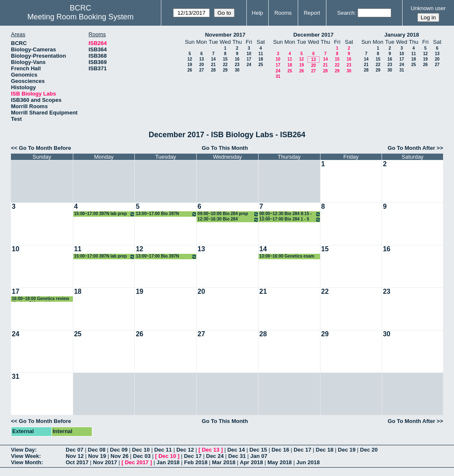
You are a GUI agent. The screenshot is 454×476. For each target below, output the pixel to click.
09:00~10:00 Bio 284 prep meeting (228, 214)
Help (258, 13)
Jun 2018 (308, 462)
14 (213, 59)
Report (312, 13)
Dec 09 (119, 450)
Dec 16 (280, 450)
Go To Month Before (45, 148)
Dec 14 (236, 450)
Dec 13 (211, 450)
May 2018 (280, 462)
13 (202, 59)
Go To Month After (412, 148)
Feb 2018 (196, 462)
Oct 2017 (77, 462)
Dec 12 (185, 450)
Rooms (283, 13)
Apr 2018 (252, 462)
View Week (25, 456)
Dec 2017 (136, 462)
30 (237, 70)
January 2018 (402, 35)
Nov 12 (75, 456)
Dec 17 (302, 450)
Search (346, 13)
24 (249, 65)
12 (190, 59)
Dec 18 (325, 450)
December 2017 (314, 35)
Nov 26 (120, 456)
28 (213, 70)
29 (225, 70)
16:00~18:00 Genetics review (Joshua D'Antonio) (40, 299)
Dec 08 (97, 450)
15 (225, 59)
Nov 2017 (105, 462)
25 (260, 65)
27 (202, 70)
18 (260, 59)
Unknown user (428, 8)
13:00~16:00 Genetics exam (287, 256)
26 (190, 70)
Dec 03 (142, 456)
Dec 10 (141, 450)
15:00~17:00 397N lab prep (105, 214)
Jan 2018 (168, 462)
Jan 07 (259, 456)
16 (237, 59)
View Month (26, 462)
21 (213, 65)
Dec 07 (75, 450)
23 (237, 65)
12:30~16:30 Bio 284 (228, 219)
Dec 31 (237, 456)
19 (190, 65)
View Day (23, 450)
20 (202, 65)
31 (278, 76)
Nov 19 (97, 456)
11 (260, 54)
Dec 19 (347, 450)
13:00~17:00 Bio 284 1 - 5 (290, 219)
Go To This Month (225, 148)
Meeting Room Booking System (80, 17)
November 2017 (225, 35)
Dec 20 (369, 450)
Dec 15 (258, 450)
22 (225, 65)
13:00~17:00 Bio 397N (166, 214)
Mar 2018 (224, 462)
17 (249, 59)
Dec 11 (163, 450)
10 (249, 54)
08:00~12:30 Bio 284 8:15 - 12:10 (290, 214)
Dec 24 (215, 456)
